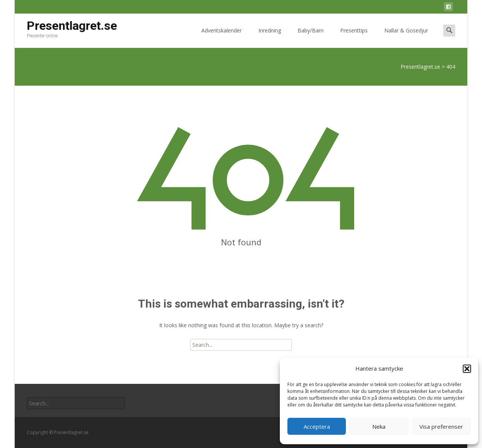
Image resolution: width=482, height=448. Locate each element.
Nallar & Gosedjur (406, 37)
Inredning (270, 37)
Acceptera (317, 426)
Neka (379, 426)
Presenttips (354, 37)
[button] (467, 369)
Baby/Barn (311, 37)
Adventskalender (222, 37)
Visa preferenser (441, 426)
